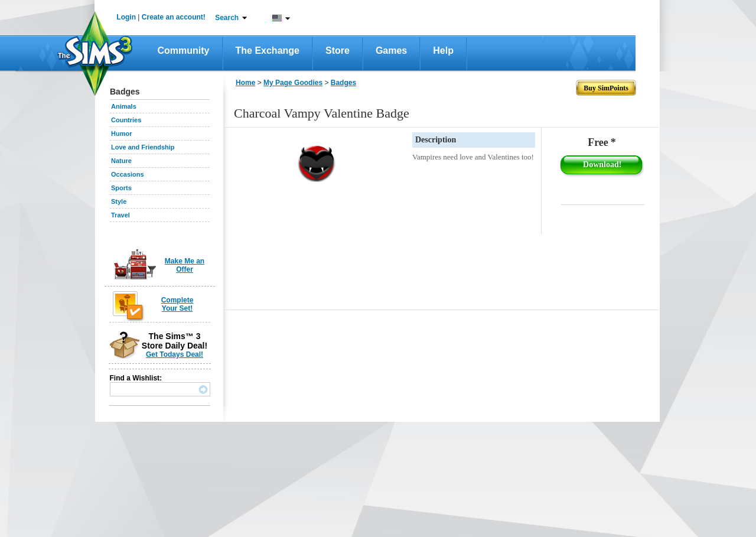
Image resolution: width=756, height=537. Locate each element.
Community (184, 51)
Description (436, 140)
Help (443, 51)
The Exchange (268, 51)
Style (119, 201)
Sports (121, 188)
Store (338, 51)
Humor (121, 134)
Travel (120, 215)
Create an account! (174, 17)
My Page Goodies (293, 83)
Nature (121, 161)
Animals (124, 106)
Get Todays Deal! (175, 354)
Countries (126, 120)
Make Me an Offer (185, 265)
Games (391, 51)
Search (227, 18)
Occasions (128, 174)
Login (126, 17)
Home (245, 83)
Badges (343, 83)
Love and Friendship (143, 147)
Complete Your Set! (177, 304)
